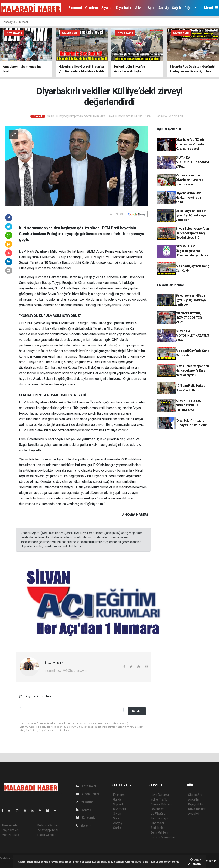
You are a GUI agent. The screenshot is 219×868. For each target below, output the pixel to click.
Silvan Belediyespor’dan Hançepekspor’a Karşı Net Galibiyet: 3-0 (192, 233)
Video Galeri (87, 794)
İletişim (84, 826)
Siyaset (107, 8)
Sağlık (177, 8)
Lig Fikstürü (158, 814)
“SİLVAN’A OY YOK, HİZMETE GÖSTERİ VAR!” (189, 318)
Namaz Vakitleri (161, 804)
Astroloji (194, 814)
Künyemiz (86, 818)
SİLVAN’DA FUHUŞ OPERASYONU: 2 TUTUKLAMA (188, 405)
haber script (8, 863)
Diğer (189, 8)
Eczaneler (157, 809)
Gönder (137, 711)
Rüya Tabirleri (197, 809)
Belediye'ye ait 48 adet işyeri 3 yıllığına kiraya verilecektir (191, 215)
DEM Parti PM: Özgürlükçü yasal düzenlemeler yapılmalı (192, 251)
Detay (196, 860)
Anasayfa (9, 22)
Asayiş (164, 8)
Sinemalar (158, 823)
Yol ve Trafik (159, 799)
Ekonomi (75, 8)
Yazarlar (84, 802)
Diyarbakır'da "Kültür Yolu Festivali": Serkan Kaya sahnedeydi (191, 144)
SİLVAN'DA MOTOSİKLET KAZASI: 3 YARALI (192, 162)
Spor (151, 8)
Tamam (194, 864)
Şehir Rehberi (160, 832)
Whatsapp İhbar (48, 830)
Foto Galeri (87, 786)
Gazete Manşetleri (163, 837)
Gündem (92, 8)
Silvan (140, 8)
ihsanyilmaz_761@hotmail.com (66, 670)
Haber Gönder (47, 835)
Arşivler (84, 810)
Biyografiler (196, 804)
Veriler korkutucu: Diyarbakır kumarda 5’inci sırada (190, 180)
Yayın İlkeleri (10, 830)
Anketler (194, 799)
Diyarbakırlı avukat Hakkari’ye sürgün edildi (189, 198)
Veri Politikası (11, 835)
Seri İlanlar (158, 828)
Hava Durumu (160, 795)
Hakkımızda (10, 825)
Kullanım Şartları (48, 825)
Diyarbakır (124, 8)
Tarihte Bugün (160, 818)
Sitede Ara (195, 795)
